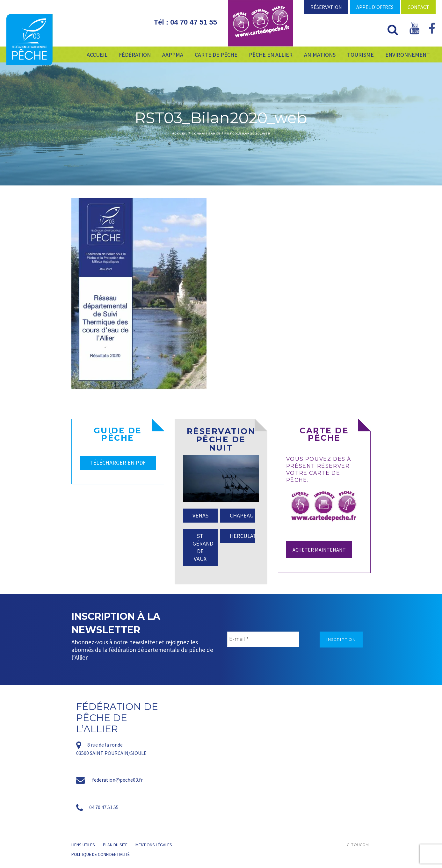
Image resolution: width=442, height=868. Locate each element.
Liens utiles (83, 845)
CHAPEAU (242, 515)
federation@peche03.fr (117, 780)
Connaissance (206, 133)
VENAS (200, 515)
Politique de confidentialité (101, 854)
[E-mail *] (263, 639)
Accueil (180, 133)
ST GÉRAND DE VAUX (203, 547)
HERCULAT (242, 536)
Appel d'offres (375, 7)
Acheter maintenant (319, 550)
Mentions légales (154, 845)
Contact (418, 7)
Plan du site (115, 845)
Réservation (326, 7)
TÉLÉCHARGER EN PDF (118, 463)
